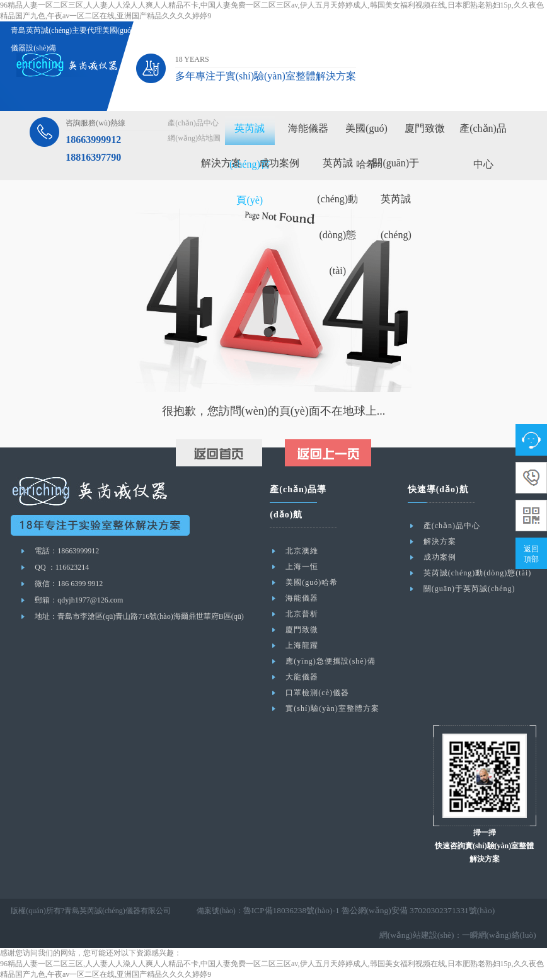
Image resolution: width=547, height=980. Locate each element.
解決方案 (221, 163)
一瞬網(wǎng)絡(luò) (503, 935)
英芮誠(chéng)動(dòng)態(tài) (478, 573)
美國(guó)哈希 (312, 582)
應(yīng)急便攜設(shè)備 (330, 661)
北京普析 (302, 614)
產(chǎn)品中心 (193, 123)
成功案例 (279, 163)
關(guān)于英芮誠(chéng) (396, 199)
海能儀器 (308, 128)
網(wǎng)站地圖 (194, 138)
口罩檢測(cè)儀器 (317, 693)
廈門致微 (425, 128)
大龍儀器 (302, 677)
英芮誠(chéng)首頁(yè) (250, 164)
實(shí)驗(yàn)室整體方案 (332, 708)
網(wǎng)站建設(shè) (427, 935)
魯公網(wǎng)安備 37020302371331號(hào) (401, 911)
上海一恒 (302, 567)
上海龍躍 (302, 645)
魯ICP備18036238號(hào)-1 (287, 911)
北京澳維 (302, 551)
